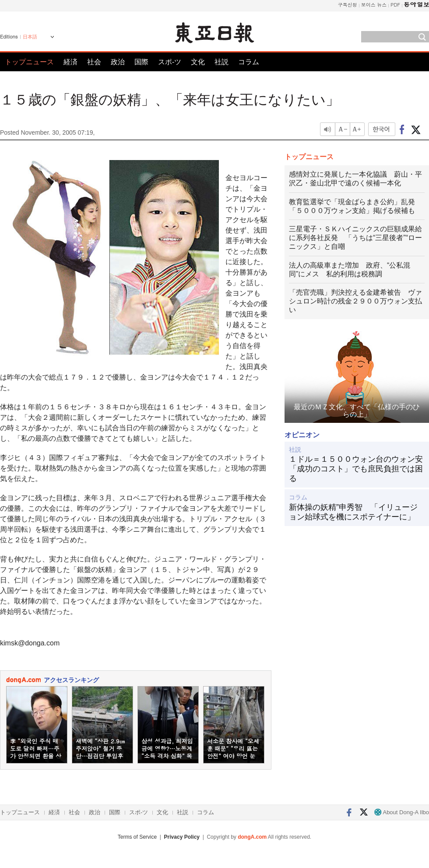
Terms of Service (137, 837)
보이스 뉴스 (374, 5)
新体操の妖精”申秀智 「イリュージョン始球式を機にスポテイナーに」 (353, 512)
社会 (94, 62)
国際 (141, 62)
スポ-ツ (170, 62)
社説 (222, 62)
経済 (70, 62)
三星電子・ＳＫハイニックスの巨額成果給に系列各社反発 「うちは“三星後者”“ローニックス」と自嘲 (355, 238)
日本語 (30, 37)
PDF (395, 5)
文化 (198, 62)
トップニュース (29, 62)
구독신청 (348, 5)
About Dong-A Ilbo (402, 812)
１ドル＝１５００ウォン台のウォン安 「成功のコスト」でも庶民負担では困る (357, 469)
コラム (249, 62)
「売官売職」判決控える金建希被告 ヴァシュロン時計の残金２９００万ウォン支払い (355, 301)
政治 (118, 62)
